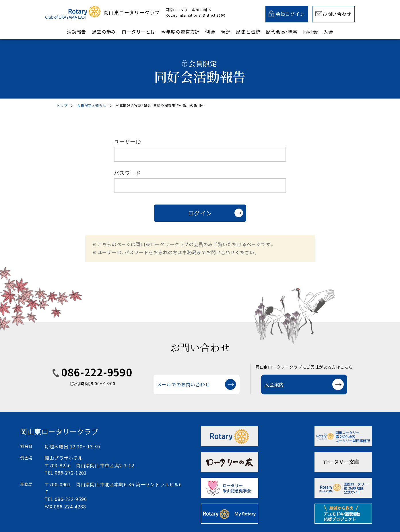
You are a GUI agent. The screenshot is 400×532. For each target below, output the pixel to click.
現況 (226, 32)
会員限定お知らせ (92, 105)
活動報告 (76, 32)
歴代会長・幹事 (282, 32)
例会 (210, 32)
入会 (328, 32)
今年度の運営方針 (180, 32)
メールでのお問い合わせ (184, 384)
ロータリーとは (139, 32)
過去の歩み (104, 32)
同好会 (310, 32)
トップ (62, 105)
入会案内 (274, 384)
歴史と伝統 (248, 32)
